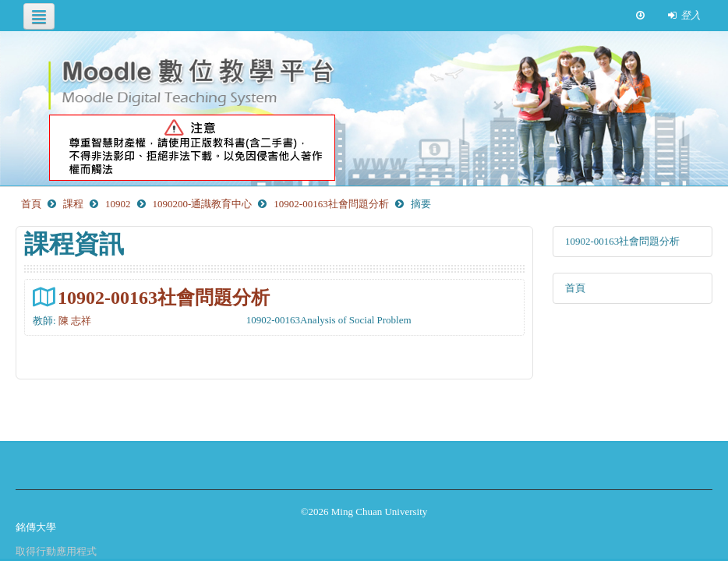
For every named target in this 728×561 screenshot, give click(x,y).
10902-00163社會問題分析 (164, 297)
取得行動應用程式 (56, 551)
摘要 (421, 204)
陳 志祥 (75, 321)
